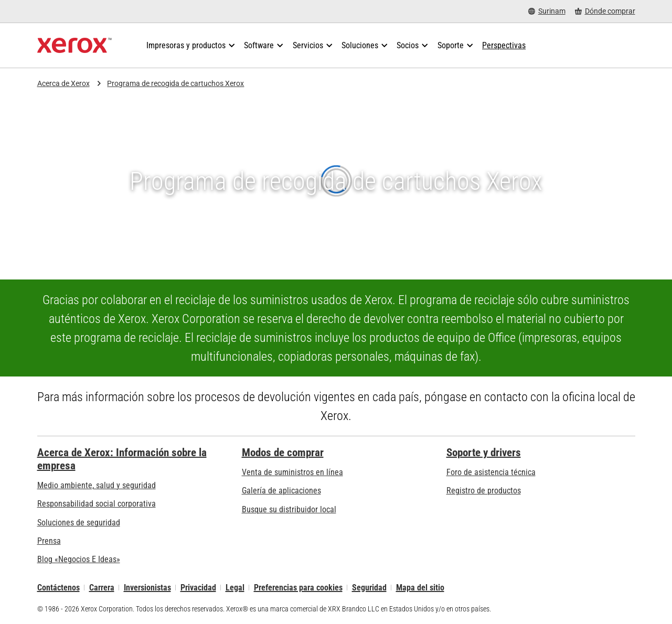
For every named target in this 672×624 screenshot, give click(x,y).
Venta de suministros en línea (292, 472)
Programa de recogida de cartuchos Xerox (175, 83)
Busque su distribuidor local (289, 509)
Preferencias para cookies (298, 588)
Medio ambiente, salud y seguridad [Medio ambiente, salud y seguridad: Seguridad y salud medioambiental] (97, 485)
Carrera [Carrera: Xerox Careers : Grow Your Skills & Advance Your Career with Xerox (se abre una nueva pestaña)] (102, 588)
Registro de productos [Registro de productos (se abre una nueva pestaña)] (484, 491)
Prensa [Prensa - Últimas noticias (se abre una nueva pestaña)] (49, 541)
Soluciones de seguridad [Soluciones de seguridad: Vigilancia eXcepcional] (79, 523)
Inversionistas (147, 588)
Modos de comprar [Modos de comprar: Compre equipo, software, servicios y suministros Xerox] (283, 453)
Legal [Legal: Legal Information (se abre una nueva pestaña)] (235, 588)
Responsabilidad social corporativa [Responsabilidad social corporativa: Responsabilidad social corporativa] (97, 504)
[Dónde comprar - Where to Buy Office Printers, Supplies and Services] (605, 11)
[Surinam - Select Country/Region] (547, 11)
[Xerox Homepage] (75, 46)
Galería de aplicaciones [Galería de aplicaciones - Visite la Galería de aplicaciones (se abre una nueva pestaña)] (281, 491)
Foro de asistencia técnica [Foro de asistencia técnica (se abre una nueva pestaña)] (491, 472)
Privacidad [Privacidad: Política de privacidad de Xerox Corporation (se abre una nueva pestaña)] (198, 588)
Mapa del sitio (420, 588)
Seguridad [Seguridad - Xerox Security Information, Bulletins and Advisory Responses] (369, 588)
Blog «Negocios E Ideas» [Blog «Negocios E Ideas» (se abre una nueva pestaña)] (79, 559)
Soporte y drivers (484, 453)
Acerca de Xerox (63, 83)
